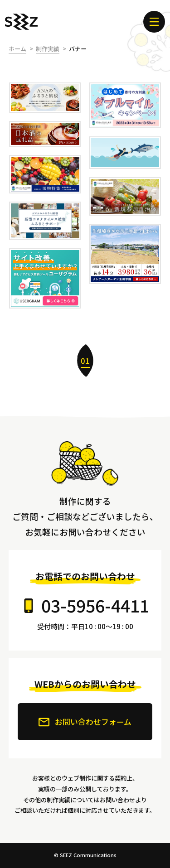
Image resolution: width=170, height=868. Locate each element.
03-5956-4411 (95, 605)
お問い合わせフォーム (85, 722)
